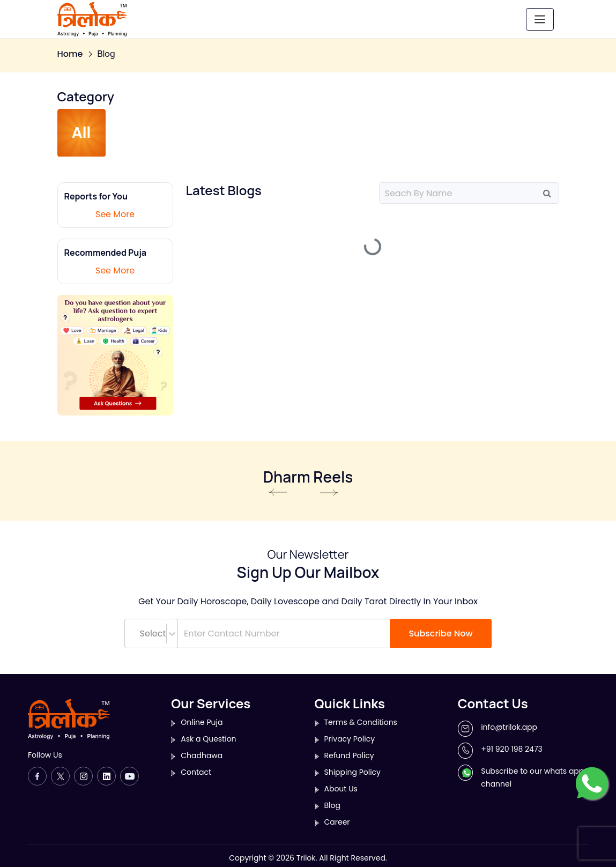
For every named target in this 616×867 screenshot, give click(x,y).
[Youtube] (129, 776)
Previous (278, 492)
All (81, 133)
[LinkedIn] (106, 776)
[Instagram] (83, 776)
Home (70, 54)
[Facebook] (37, 776)
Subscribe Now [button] (440, 633)
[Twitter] (60, 776)
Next (329, 492)
